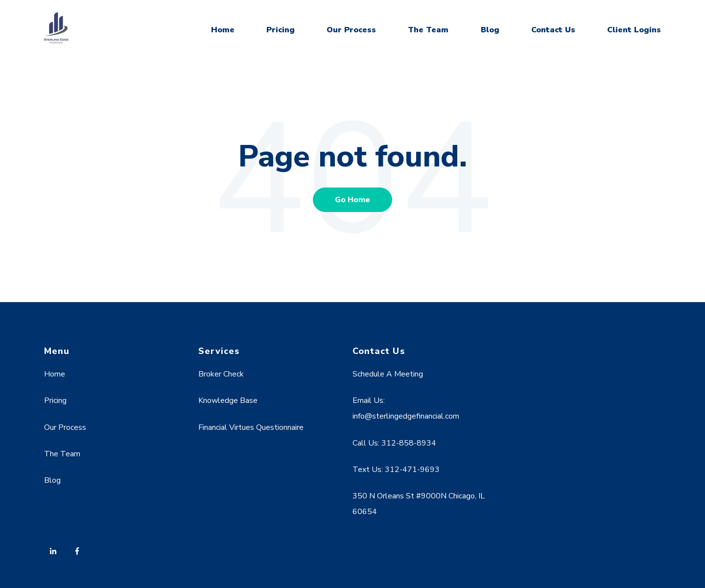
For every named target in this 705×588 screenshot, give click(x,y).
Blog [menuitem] (52, 480)
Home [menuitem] (55, 374)
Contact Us (553, 30)
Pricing (281, 30)
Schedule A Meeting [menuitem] (388, 374)
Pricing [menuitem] (55, 400)
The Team (428, 30)
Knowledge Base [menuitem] (228, 400)
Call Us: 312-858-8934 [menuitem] (394, 443)
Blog (490, 30)
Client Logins (634, 30)
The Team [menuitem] (62, 454)
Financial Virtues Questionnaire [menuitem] (251, 427)
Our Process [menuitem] (65, 427)
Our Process (351, 30)
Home (223, 30)
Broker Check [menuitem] (221, 374)
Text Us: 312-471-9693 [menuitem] (396, 470)
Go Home (352, 200)
